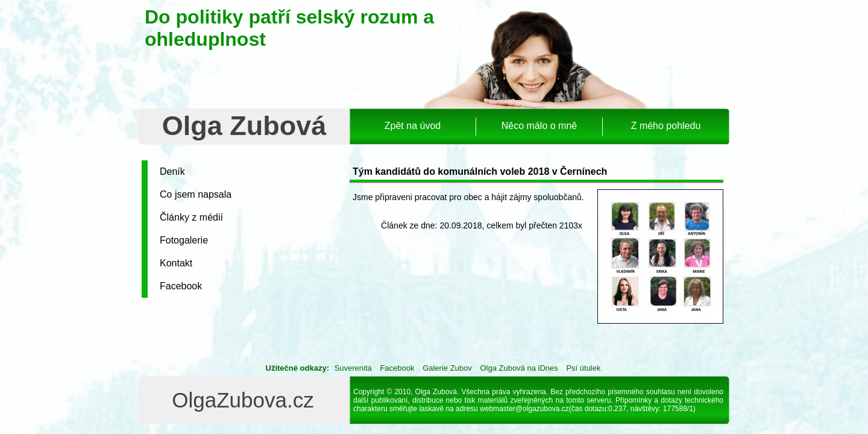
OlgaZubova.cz (243, 400)
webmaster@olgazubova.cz (524, 409)
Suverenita (353, 368)
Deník (172, 171)
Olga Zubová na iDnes (519, 368)
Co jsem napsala (196, 194)
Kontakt (176, 263)
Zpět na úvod (413, 126)
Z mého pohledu (666, 126)
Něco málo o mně (539, 126)
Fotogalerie (184, 240)
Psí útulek (583, 368)
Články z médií (191, 217)
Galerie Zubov (447, 368)
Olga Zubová (244, 126)
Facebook (181, 286)
